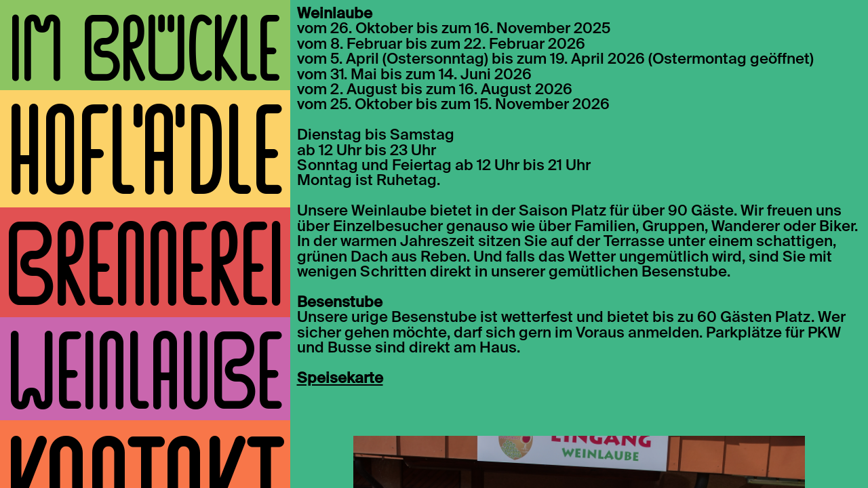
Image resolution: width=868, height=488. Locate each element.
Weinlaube (145, 375)
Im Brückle (145, 53)
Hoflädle (145, 156)
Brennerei (145, 269)
